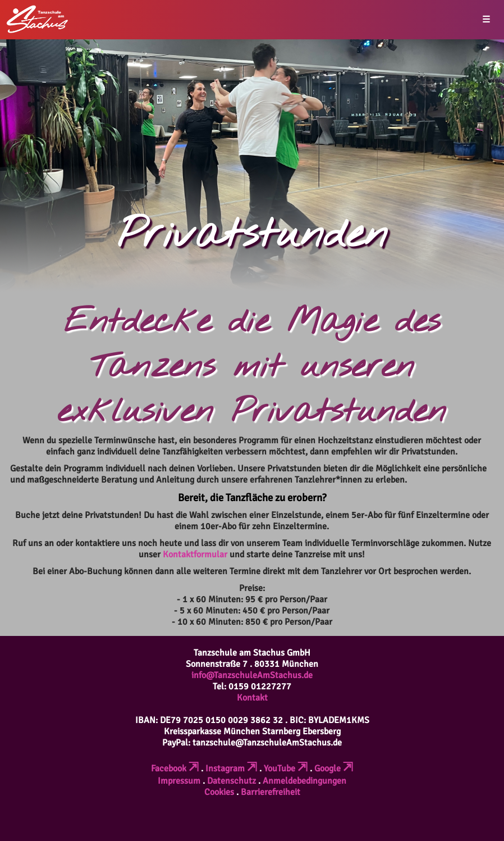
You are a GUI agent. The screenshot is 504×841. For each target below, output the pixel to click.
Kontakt (252, 698)
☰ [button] (486, 20)
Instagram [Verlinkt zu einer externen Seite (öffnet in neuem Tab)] (231, 769)
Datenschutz (232, 781)
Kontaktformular (195, 554)
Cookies (219, 792)
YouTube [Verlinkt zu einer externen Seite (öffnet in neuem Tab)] (286, 769)
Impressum (179, 781)
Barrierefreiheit (271, 792)
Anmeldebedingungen (304, 781)
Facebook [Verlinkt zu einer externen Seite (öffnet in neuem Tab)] (175, 769)
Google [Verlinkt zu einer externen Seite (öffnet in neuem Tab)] (334, 769)
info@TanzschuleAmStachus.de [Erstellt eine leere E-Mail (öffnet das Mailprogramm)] (252, 675)
